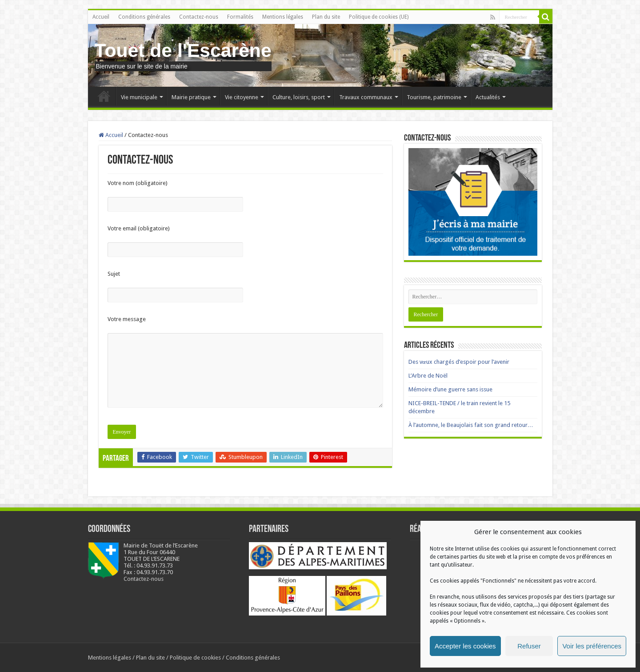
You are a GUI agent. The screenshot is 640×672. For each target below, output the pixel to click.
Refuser (529, 646)
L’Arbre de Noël (428, 376)
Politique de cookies (195, 658)
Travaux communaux (366, 97)
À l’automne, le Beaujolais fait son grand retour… (471, 425)
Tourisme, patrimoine (434, 97)
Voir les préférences (592, 646)
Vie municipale (139, 97)
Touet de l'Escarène (183, 50)
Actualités (488, 97)
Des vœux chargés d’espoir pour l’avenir (459, 362)
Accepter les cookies (465, 646)
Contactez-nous (199, 17)
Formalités (240, 17)
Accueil (101, 17)
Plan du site (326, 17)
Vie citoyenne (242, 97)
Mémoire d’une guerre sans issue (450, 389)
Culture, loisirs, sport (299, 97)
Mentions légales (283, 17)
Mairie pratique (191, 97)
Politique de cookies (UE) (379, 17)
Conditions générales (144, 17)
